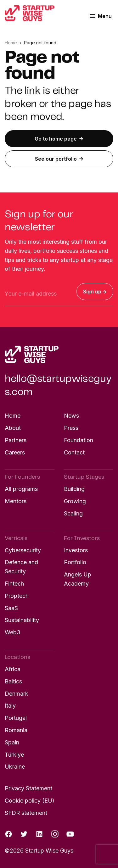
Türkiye (14, 755)
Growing (75, 501)
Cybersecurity (23, 550)
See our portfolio (59, 159)
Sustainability (22, 620)
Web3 (13, 632)
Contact (74, 452)
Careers (15, 452)
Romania (16, 730)
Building (74, 489)
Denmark (17, 694)
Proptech (17, 596)
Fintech (14, 584)
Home (11, 43)
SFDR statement (26, 813)
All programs (21, 489)
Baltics (13, 681)
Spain (12, 742)
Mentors (16, 501)
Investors (76, 550)
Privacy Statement (28, 788)
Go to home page (59, 139)
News (71, 416)
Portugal (16, 718)
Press (71, 428)
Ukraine (15, 767)
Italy (10, 706)
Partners (16, 440)
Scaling (73, 513)
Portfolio (75, 562)
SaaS (11, 608)
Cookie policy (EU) (30, 801)
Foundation (79, 440)
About (13, 428)
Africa (13, 669)
